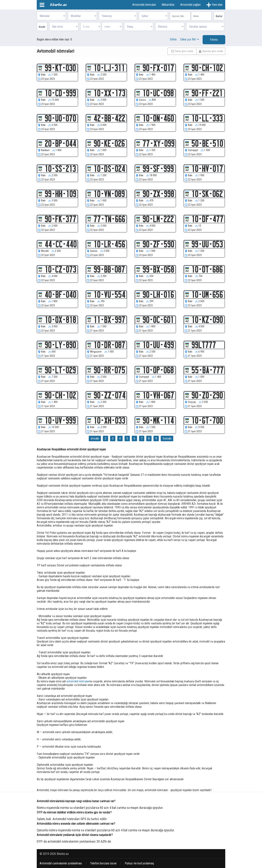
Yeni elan (214, 5)
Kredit (42, 27)
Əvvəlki (95, 438)
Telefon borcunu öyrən (103, 863)
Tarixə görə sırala (182, 51)
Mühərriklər (168, 5)
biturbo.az (58, 5)
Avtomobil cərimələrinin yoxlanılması (61, 863)
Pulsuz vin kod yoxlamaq (139, 863)
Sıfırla (173, 39)
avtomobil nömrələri (78, 681)
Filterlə (214, 40)
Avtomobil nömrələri (144, 5)
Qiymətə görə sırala (211, 51)
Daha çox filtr (190, 39)
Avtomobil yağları (191, 5)
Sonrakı (167, 438)
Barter (219, 16)
